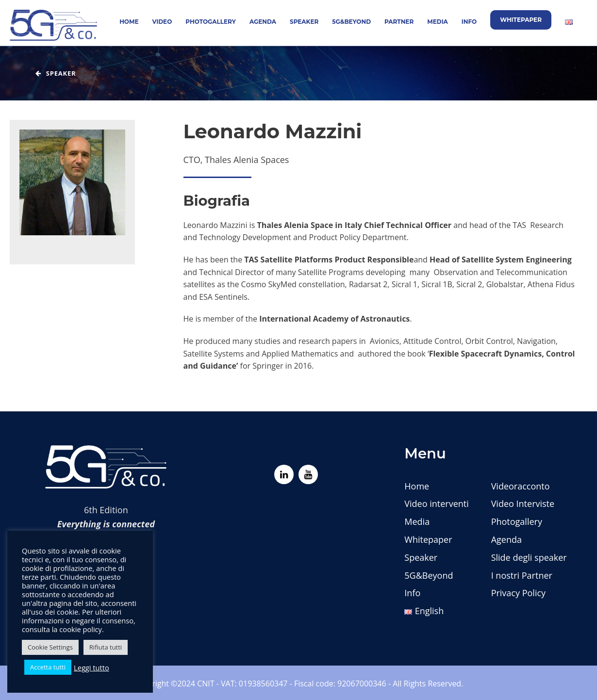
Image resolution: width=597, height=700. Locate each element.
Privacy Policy (518, 593)
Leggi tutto (91, 667)
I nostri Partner (522, 575)
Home (129, 22)
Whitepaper (521, 20)
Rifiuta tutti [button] (106, 647)
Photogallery (211, 22)
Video (162, 22)
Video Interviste (523, 504)
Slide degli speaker (529, 557)
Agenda (263, 22)
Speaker (304, 22)
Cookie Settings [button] (50, 647)
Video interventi (436, 504)
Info (469, 22)
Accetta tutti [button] (48, 667)
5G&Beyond (351, 22)
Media (438, 22)
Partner (399, 22)
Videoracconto (521, 486)
